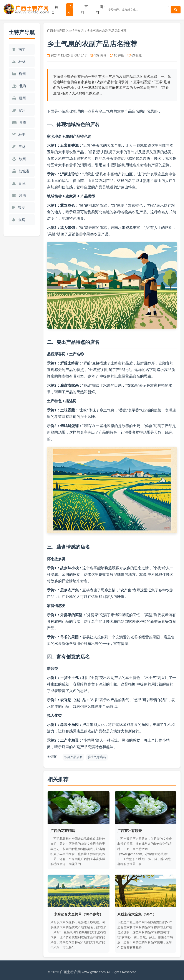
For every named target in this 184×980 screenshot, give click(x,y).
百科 (85, 10)
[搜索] (136, 10)
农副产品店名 (73, 757)
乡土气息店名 (97, 757)
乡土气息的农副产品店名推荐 (107, 31)
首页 (55, 10)
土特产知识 (76, 31)
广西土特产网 (56, 31)
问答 (99, 10)
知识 (70, 10)
